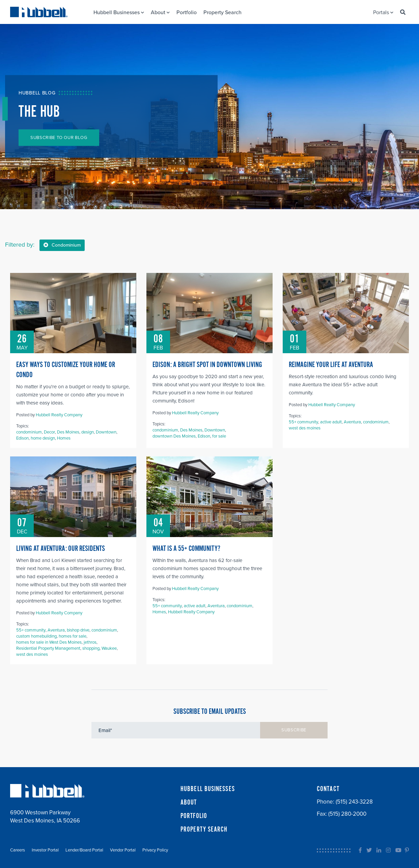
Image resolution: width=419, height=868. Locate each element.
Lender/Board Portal (84, 850)
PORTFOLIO (194, 816)
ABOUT (189, 803)
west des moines (305, 428)
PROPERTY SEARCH (204, 830)
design (88, 432)
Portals (383, 12)
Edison (22, 438)
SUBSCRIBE (294, 730)
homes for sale (73, 636)
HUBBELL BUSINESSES (208, 789)
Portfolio (187, 12)
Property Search (222, 12)
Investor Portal (45, 850)
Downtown (106, 432)
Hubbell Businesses (119, 12)
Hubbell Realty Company (59, 415)
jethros (90, 642)
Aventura (352, 422)
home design (43, 438)
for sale (219, 436)
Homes (64, 438)
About (160, 12)
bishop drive (78, 630)
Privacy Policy (155, 850)
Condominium (62, 245)
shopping (91, 648)
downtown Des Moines (174, 436)
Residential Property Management (48, 648)
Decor (49, 432)
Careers (18, 850)
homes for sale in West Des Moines (49, 642)
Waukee (109, 648)
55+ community (303, 422)
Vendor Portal (123, 850)
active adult (331, 422)
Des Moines (68, 432)
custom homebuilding (36, 636)
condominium (29, 432)
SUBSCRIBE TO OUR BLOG (59, 138)
